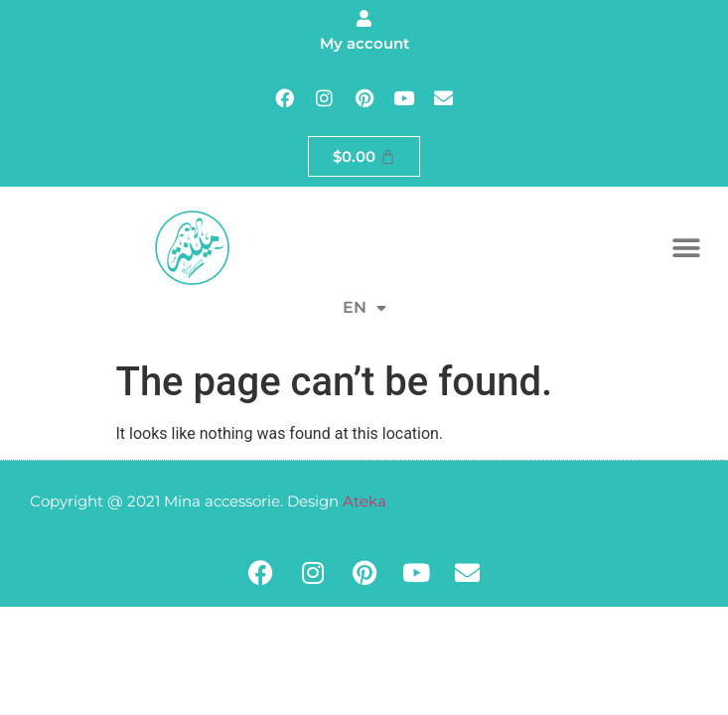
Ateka (364, 501)
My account (364, 43)
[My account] (364, 18)
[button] (686, 248)
